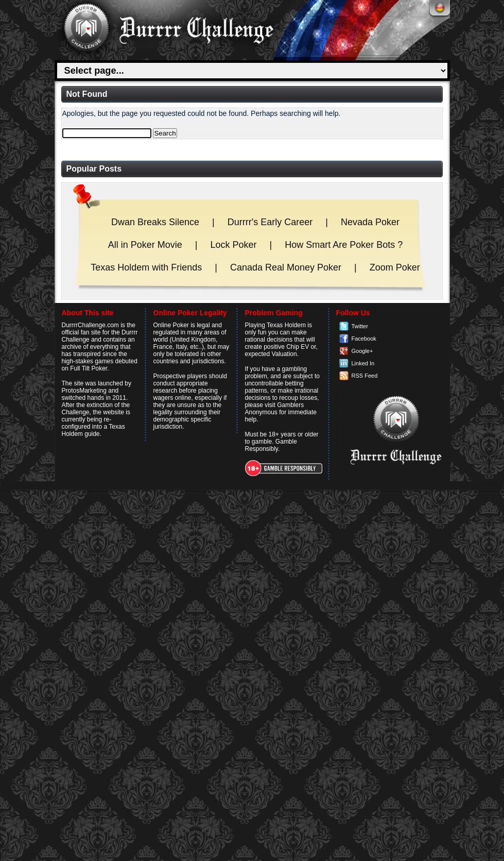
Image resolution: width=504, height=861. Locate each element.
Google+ (362, 351)
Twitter (360, 326)
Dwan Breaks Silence (155, 222)
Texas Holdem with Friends (146, 267)
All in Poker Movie (145, 245)
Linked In (363, 363)
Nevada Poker (370, 222)
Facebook (364, 339)
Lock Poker (233, 245)
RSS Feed (365, 376)
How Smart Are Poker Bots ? (344, 245)
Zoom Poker (395, 267)
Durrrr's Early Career (270, 222)
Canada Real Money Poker (286, 267)
